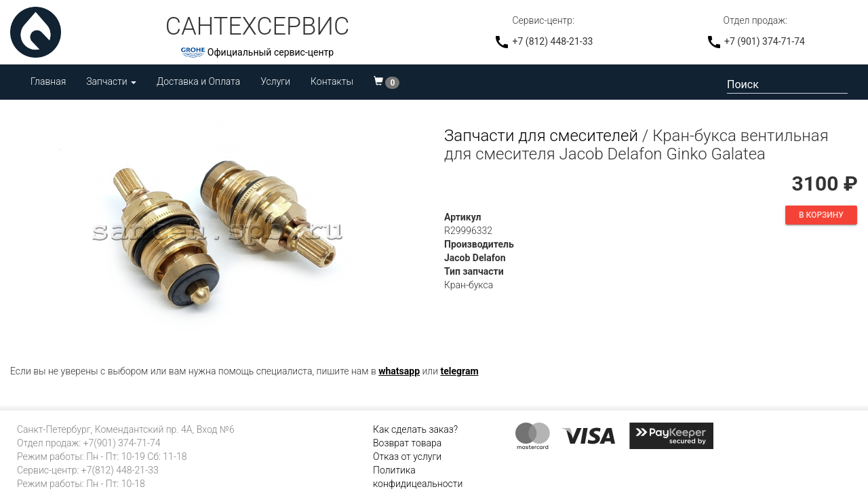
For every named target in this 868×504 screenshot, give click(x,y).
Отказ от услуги (407, 457)
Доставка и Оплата (198, 81)
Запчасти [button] (111, 81)
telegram (459, 371)
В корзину (821, 215)
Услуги (275, 81)
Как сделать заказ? (415, 429)
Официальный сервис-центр (271, 52)
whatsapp (399, 371)
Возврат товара (407, 443)
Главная (48, 81)
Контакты (332, 81)
